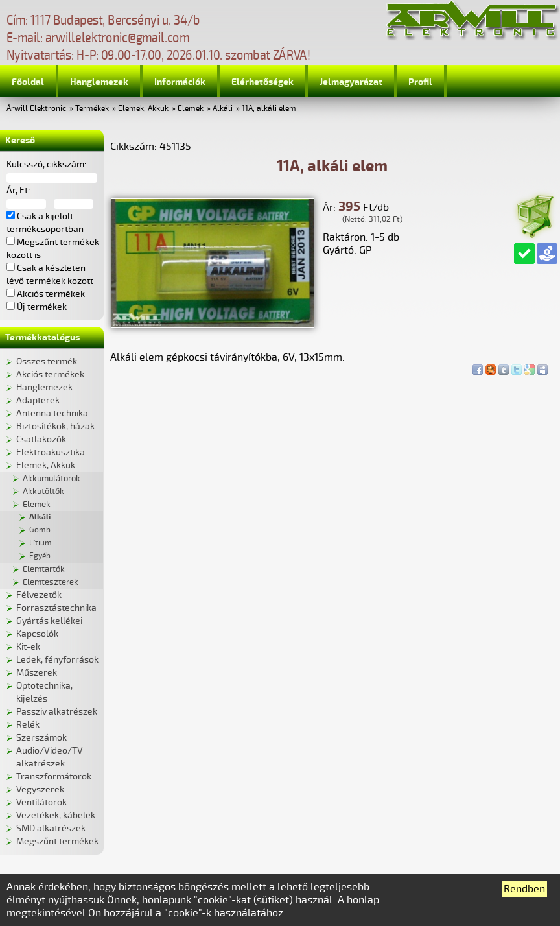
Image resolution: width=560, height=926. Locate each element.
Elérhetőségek (262, 82)
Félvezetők (39, 595)
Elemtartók (44, 569)
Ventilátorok (41, 802)
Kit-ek (28, 647)
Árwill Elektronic (36, 109)
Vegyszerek (40, 789)
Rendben (524, 889)
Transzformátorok (54, 777)
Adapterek (38, 400)
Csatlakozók (41, 439)
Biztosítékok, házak (55, 426)
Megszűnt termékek (57, 841)
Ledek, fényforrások (57, 660)
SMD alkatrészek (51, 828)
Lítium (41, 543)
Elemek (191, 109)
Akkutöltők (43, 492)
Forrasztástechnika (56, 608)
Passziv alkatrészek (57, 712)
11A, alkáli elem (269, 109)
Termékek (92, 109)
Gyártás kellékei (49, 621)
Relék (28, 725)
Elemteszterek (51, 582)
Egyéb (40, 556)
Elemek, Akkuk (143, 109)
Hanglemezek (99, 82)
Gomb (40, 530)
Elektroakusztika (51, 452)
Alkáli (223, 109)
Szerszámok (41, 738)
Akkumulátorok (52, 479)
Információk (180, 82)
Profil (420, 82)
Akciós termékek (50, 374)
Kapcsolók (37, 634)
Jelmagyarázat (351, 82)
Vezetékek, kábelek (56, 815)
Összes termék (47, 362)
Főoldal (28, 82)
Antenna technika (52, 413)
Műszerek (37, 673)
